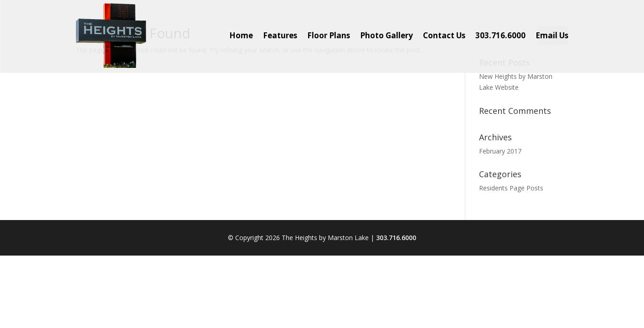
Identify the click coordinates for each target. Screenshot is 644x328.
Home (241, 35)
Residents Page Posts (511, 188)
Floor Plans (329, 35)
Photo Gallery (386, 35)
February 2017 (500, 151)
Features (280, 35)
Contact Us (444, 35)
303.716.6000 (396, 238)
